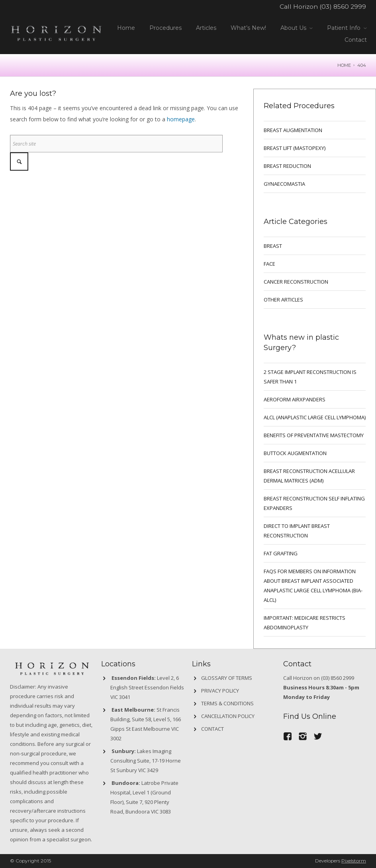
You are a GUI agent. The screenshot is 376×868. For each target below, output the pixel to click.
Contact (356, 40)
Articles (206, 28)
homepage (181, 119)
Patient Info (344, 28)
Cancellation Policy (228, 716)
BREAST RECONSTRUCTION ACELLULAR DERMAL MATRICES (309, 476)
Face (269, 264)
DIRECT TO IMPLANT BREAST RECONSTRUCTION (297, 531)
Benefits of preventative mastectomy (314, 435)
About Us (293, 28)
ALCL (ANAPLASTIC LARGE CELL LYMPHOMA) (315, 417)
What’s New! (248, 28)
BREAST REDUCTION (287, 166)
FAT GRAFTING (281, 553)
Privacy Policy (220, 691)
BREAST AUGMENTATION (293, 130)
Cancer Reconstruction (296, 282)
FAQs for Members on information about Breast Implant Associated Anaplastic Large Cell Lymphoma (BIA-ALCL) (313, 586)
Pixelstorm (354, 861)
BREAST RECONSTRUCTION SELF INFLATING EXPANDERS (314, 503)
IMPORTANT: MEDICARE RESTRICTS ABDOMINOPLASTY (305, 623)
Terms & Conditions (227, 703)
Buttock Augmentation (295, 453)
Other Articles (283, 300)
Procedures (165, 28)
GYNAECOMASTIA (284, 184)
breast (273, 246)
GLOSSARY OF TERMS (227, 678)
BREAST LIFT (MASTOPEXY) (295, 148)
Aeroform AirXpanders (295, 399)
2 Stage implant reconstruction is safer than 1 (310, 377)
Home (126, 28)
